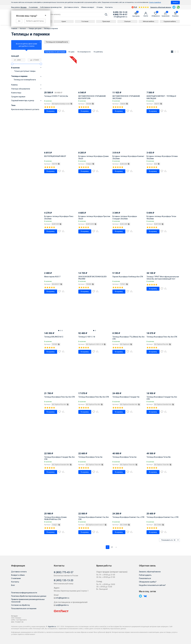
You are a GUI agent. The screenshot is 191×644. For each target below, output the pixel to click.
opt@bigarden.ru (61, 605)
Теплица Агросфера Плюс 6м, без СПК (60, 397)
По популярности (84, 52)
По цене (71, 52)
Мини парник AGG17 (52, 277)
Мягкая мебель (149, 21)
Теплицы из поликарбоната (25, 80)
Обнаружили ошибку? (148, 582)
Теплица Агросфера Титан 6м (124, 457)
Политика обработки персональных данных (29, 596)
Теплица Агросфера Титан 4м (90, 457)
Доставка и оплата (71, 7)
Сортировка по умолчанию (55, 52)
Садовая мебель (170, 21)
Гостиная (85, 21)
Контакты (109, 7)
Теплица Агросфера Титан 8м (159, 457)
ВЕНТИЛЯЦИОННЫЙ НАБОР (55, 156)
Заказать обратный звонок (161, 7)
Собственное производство (51, 7)
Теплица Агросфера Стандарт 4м (126, 397)
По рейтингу (98, 52)
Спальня (127, 21)
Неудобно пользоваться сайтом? (152, 585)
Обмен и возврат (88, 7)
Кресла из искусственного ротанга (25, 109)
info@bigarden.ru (120, 17)
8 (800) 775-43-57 (120, 15)
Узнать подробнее (155, 2)
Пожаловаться (145, 578)
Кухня (64, 21)
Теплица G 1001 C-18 (87, 337)
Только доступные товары (23, 71)
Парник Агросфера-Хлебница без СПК (128, 277)
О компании (33, 7)
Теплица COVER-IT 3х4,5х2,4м (56, 96)
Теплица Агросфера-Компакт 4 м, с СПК (128, 517)
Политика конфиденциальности (24, 593)
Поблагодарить (145, 575)
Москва (24, 7)
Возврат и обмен (18, 575)
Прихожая (106, 21)
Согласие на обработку (21, 605)
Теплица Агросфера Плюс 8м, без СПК (94, 397)
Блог (13, 585)
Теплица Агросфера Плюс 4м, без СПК (162, 337)
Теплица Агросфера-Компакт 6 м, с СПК (163, 517)
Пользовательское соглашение (24, 609)
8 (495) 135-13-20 (120, 12)
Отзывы (100, 7)
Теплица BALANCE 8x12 (54, 337)
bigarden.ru (52, 627)
